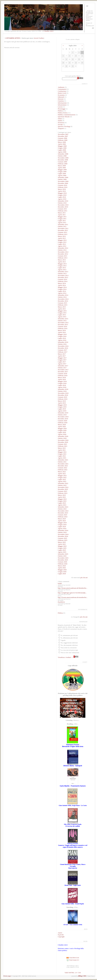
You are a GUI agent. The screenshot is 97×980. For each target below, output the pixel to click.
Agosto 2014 (62, 293)
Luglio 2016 (62, 338)
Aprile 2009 (62, 168)
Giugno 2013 (62, 266)
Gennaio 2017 (62, 350)
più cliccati (84, 578)
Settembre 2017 (63, 366)
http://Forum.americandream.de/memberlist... (73, 597)
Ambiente (61, 87)
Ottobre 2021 (62, 462)
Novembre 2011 (63, 228)
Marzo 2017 (62, 354)
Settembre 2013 (63, 272)
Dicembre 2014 (63, 301)
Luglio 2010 (62, 197)
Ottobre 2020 (62, 438)
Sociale (60, 124)
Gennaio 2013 (62, 256)
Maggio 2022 (62, 476)
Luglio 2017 (62, 362)
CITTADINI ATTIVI (13, 38)
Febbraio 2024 (63, 517)
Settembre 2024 (63, 530)
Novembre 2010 (63, 205)
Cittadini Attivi (49, 31)
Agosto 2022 (62, 481)
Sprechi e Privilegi (64, 126)
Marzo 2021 (62, 448)
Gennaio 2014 (62, 279)
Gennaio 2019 (62, 397)
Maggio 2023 (62, 499)
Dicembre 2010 (63, 207)
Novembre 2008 (63, 158)
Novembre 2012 (63, 252)
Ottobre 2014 (62, 297)
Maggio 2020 (62, 428)
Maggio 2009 (62, 170)
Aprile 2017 (62, 356)
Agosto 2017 (62, 364)
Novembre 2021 (63, 464)
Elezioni (61, 99)
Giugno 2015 (62, 313)
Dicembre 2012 (63, 254)
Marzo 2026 (62, 566)
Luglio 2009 (62, 174)
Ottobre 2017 (62, 368)
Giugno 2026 (62, 572)
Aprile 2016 (62, 332)
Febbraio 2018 (63, 376)
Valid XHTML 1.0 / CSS (73, 973)
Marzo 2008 (62, 142)
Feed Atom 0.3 (73, 960)
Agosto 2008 (62, 152)
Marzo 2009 (62, 166)
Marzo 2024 (62, 519)
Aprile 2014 (62, 285)
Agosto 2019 (62, 411)
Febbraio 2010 (63, 187)
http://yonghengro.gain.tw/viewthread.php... (72, 593)
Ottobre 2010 (62, 203)
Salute (60, 119)
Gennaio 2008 (62, 138)
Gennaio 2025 (62, 538)
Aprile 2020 (62, 427)
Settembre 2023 (63, 507)
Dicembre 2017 (63, 372)
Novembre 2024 (63, 534)
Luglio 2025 (62, 550)
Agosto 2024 (62, 528)
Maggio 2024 (62, 523)
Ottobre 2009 (62, 179)
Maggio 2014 (62, 287)
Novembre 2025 (63, 558)
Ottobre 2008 (62, 156)
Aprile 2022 (62, 474)
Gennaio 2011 (62, 209)
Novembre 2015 (63, 323)
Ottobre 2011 (62, 226)
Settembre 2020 (63, 436)
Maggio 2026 (62, 570)
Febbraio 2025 (63, 540)
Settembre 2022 (63, 483)
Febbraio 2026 (63, 564)
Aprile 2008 (62, 144)
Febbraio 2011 (63, 211)
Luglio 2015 (62, 315)
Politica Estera (63, 113)
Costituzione (62, 91)
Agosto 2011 (62, 223)
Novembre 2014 (63, 299)
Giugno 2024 (62, 525)
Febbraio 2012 (63, 234)
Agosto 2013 (62, 270)
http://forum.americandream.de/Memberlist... (73, 588)
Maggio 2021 (62, 452)
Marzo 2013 (62, 260)
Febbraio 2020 (63, 423)
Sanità (60, 121)
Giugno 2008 (62, 148)
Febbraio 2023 (63, 493)
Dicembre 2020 (63, 442)
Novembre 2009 (63, 181)
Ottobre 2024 (62, 532)
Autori (60, 933)
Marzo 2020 (62, 425)
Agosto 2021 (62, 458)
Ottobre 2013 (62, 274)
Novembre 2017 (63, 370)
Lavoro (60, 107)
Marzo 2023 (62, 495)
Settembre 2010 (63, 201)
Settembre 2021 (63, 460)
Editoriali (61, 97)
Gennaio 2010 (62, 185)
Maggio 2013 (62, 264)
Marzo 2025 (62, 542)
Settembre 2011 (63, 224)
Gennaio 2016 (62, 326)
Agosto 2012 (62, 246)
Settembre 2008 (63, 154)
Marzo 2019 (62, 401)
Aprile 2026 (62, 568)
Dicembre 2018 (63, 395)
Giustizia (61, 101)
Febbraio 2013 (63, 258)
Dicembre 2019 (63, 419)
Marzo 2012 (62, 236)
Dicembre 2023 (63, 513)
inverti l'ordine (39, 38)
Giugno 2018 (62, 383)
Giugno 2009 (62, 172)
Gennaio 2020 (62, 421)
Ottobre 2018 (62, 391)
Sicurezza (61, 123)
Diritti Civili (62, 93)
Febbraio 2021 (63, 446)
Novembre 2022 (63, 487)
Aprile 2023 (62, 497)
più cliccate (84, 617)
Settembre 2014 (63, 295)
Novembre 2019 (63, 417)
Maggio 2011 (62, 217)
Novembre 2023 (63, 511)
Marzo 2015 (62, 307)
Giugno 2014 (62, 289)
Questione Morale (64, 117)
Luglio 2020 (62, 432)
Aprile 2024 (62, 521)
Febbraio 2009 (63, 164)
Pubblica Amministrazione (67, 115)
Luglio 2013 (62, 268)
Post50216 (61, 602)
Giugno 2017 (62, 360)
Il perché (61, 935)
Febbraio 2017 (63, 352)
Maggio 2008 (62, 146)
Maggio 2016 (62, 334)
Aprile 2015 (62, 309)
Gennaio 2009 (62, 162)
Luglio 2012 (62, 244)
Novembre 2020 (63, 440)
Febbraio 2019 (63, 399)
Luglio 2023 (62, 503)
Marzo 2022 (62, 472)
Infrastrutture (62, 105)
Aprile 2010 (62, 191)
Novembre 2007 (63, 134)
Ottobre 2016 (62, 344)
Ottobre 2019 (62, 415)
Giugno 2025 (62, 548)
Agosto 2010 (62, 199)
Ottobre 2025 (62, 556)
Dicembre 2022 (63, 489)
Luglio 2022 (62, 479)
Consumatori (62, 89)
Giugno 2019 (62, 407)
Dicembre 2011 (63, 230)
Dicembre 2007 (63, 136)
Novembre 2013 (63, 275)
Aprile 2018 (62, 379)
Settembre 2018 (63, 389)
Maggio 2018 (62, 381)
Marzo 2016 (62, 330)
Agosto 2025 (62, 552)
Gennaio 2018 (62, 374)
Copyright (61, 937)
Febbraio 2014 (63, 281)
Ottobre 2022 (62, 485)
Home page (7, 976)
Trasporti (61, 128)
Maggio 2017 (62, 358)
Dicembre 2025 (63, 560)
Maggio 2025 (62, 546)
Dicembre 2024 (63, 536)
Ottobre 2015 (62, 321)
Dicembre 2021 (63, 466)
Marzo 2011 (62, 213)
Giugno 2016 (62, 336)
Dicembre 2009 (63, 183)
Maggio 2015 (62, 311)
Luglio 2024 (62, 527)
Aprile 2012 (62, 238)
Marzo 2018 (62, 377)
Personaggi (61, 109)
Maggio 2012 (62, 240)
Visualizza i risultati (64, 657)
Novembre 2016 (63, 346)
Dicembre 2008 (63, 160)
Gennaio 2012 (62, 232)
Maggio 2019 (62, 405)
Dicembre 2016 (63, 348)
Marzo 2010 (62, 189)
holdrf (60, 583)
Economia (61, 95)
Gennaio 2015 (62, 303)
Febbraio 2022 (63, 470)
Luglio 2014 (62, 291)
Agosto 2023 (62, 505)
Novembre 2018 (63, 393)
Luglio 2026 (62, 574)
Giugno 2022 (62, 477)
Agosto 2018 (62, 387)
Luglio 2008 (62, 150)
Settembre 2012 (63, 248)
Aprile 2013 (62, 262)
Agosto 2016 (62, 340)
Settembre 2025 (63, 554)
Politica (60, 111)
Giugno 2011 (62, 219)
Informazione (62, 103)
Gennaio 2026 (62, 562)
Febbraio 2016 (63, 328)
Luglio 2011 (62, 221)
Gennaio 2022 (62, 468)
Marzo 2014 (62, 283)
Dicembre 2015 (63, 325)
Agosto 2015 (62, 317)
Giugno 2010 (62, 195)
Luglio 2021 (62, 456)
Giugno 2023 (62, 501)
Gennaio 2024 (62, 515)
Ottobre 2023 (62, 509)
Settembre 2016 (63, 342)
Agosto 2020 (62, 434)
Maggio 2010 (62, 193)
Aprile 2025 (62, 544)
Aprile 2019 (62, 403)
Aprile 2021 (62, 450)
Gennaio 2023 (62, 491)
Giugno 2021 (62, 454)
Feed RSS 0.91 (73, 958)
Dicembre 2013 (63, 277)
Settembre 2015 (63, 319)
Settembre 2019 (63, 413)
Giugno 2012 (62, 242)
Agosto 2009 (62, 175)
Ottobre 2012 (62, 250)
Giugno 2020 (62, 430)
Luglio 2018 (62, 385)
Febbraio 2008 (63, 140)
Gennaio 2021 (62, 444)
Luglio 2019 (62, 409)
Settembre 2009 (63, 177)
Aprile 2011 (62, 215)
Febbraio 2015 (63, 305)
